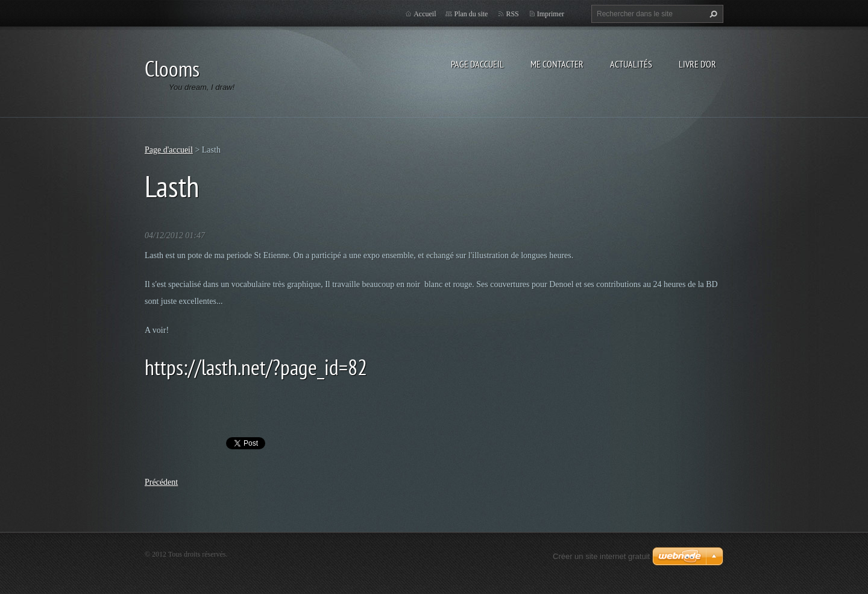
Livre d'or (697, 64)
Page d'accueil (477, 64)
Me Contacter (557, 64)
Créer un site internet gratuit (601, 556)
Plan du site (471, 14)
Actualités (631, 64)
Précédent (161, 482)
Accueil (425, 14)
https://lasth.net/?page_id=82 (256, 367)
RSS (512, 14)
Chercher (712, 14)
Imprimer (551, 14)
